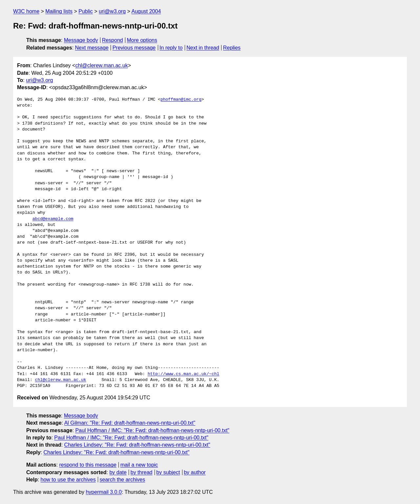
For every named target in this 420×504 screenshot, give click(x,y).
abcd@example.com (53, 219)
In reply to (171, 48)
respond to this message (88, 465)
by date (118, 472)
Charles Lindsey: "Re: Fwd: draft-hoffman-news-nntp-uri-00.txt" (137, 445)
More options (142, 40)
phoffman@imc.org (181, 100)
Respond (113, 40)
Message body (81, 40)
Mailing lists (59, 11)
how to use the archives (68, 480)
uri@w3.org (112, 11)
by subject (168, 472)
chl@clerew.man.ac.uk (101, 65)
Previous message (134, 48)
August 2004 (146, 11)
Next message (92, 48)
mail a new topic (139, 465)
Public (86, 11)
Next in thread (203, 48)
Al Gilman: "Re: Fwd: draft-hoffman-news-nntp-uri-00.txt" (130, 423)
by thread (142, 472)
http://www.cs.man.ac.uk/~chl (183, 374)
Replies (232, 48)
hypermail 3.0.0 (104, 492)
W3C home (26, 11)
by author (195, 472)
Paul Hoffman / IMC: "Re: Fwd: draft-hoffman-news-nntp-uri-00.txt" (152, 430)
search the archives (123, 480)
